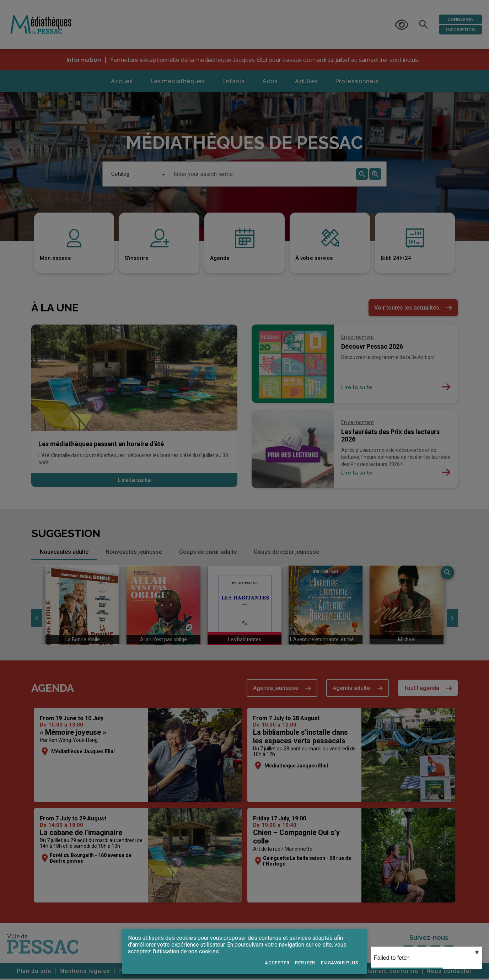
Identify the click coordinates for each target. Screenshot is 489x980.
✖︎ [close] (477, 952)
